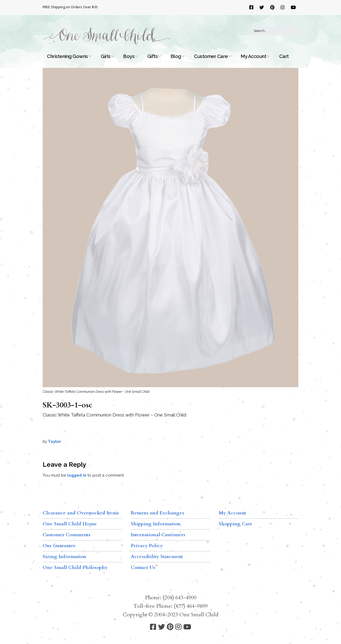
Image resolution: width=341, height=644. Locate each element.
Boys (129, 56)
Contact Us (143, 567)
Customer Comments (66, 535)
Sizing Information (64, 557)
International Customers (158, 535)
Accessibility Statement (157, 557)
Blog (176, 56)
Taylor (54, 441)
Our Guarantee (59, 546)
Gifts (153, 56)
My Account (253, 56)
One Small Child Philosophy (75, 567)
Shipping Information (156, 524)
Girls (106, 56)
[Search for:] (275, 31)
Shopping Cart (235, 524)
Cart (284, 56)
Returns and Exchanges (157, 513)
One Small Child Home (70, 524)
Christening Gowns (67, 56)
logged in (77, 475)
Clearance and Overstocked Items (81, 513)
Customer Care (211, 56)
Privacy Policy (147, 546)
